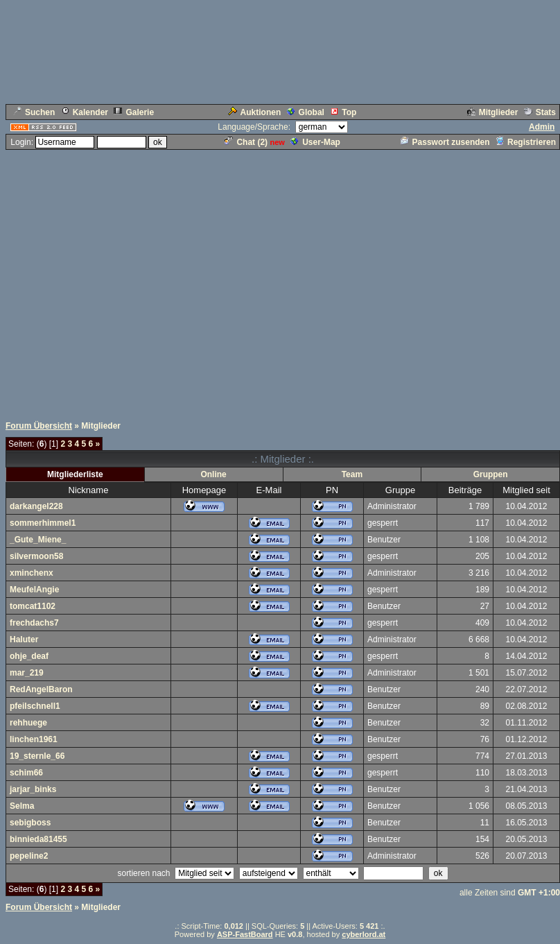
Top (343, 112)
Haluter (24, 640)
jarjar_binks (33, 789)
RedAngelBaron (41, 689)
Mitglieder (493, 112)
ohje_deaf (29, 656)
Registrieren (526, 142)
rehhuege (28, 723)
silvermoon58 (36, 556)
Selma (22, 806)
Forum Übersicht (39, 426)
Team (352, 474)
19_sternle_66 (37, 756)
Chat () (246, 142)
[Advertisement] (130, 281)
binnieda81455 (38, 839)
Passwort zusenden (445, 142)
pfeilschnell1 (35, 706)
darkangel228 (36, 506)
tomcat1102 (33, 606)
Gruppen (491, 474)
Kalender (85, 112)
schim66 (26, 773)
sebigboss (30, 823)
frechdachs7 (34, 623)
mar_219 (27, 673)
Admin (542, 127)
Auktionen (255, 112)
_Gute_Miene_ (38, 540)
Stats (540, 112)
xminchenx (32, 573)
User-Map (315, 142)
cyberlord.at (364, 934)
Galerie (134, 112)
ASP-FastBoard (245, 934)
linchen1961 (34, 739)
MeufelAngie (34, 590)
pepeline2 (29, 856)
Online (213, 474)
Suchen (34, 112)
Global (306, 112)
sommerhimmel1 (43, 523)
